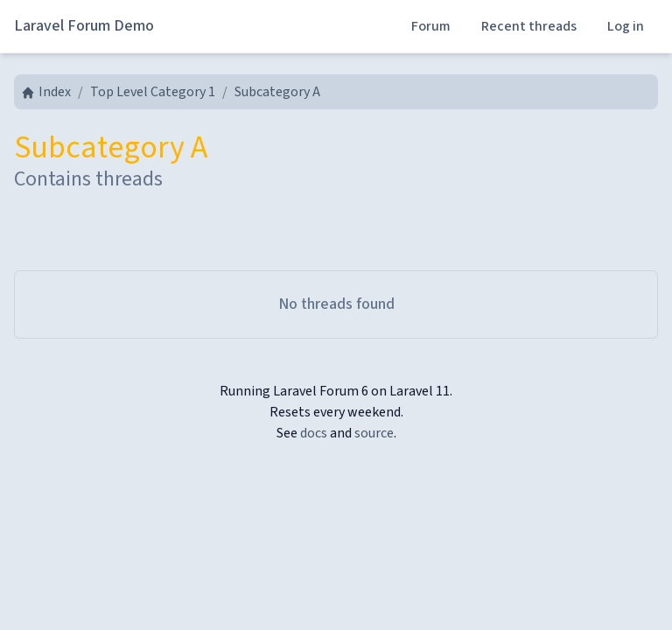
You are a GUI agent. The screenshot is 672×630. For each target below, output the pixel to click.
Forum (431, 26)
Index (46, 92)
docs (314, 433)
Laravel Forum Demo (84, 26)
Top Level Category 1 (153, 92)
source (374, 433)
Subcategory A (277, 92)
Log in (626, 26)
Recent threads (529, 26)
